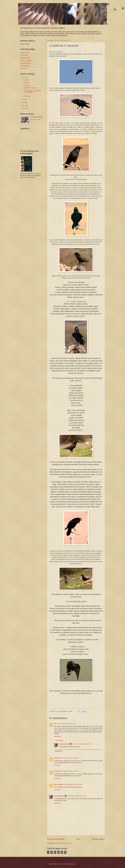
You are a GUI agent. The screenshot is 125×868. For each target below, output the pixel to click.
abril (25, 83)
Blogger (73, 864)
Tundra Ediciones (25, 63)
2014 (24, 103)
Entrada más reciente (56, 839)
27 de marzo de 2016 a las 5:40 (81, 744)
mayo (26, 80)
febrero (26, 96)
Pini (55, 724)
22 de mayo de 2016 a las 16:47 (77, 796)
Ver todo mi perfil (35, 120)
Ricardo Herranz (25, 58)
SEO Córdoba (59, 784)
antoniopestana (64, 744)
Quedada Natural (25, 66)
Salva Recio (24, 68)
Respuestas (60, 740)
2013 (24, 105)
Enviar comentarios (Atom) (63, 843)
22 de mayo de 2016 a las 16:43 (73, 784)
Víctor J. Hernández (26, 60)
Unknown (57, 758)
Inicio (78, 839)
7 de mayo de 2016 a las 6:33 (69, 758)
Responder (57, 736)
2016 (24, 77)
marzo (26, 85)
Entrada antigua (98, 839)
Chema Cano (24, 55)
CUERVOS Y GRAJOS (30, 88)
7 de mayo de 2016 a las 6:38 (69, 771)
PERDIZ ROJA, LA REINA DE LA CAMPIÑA (32, 92)
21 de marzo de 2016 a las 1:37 (67, 724)
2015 (24, 100)
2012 (24, 108)
